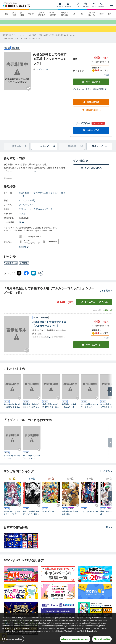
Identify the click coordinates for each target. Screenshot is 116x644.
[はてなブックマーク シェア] (34, 276)
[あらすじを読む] (35, 171)
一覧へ (108, 530)
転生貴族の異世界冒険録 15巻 (70, 516)
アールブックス (26, 208)
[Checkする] (28, 91)
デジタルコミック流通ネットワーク (36, 212)
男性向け (24, 266)
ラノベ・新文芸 (53, 14)
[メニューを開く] (111, 5)
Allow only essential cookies (75, 639)
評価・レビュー (100, 149)
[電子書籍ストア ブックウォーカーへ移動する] (14, 38)
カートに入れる (91, 85)
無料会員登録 (91, 105)
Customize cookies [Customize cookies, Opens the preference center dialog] (13, 639)
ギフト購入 (81, 164)
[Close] (111, 618)
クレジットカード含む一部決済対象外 (90, 92)
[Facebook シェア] (26, 276)
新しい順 (108, 313)
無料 (110, 14)
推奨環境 (24, 250)
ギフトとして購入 (91, 171)
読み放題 (14, 14)
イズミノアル (42, 72)
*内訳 (107, 78)
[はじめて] (78, 5)
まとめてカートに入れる (94, 305)
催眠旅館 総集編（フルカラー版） (69, 409)
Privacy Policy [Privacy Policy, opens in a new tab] (91, 631)
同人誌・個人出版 (64, 14)
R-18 (101, 14)
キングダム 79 (48, 514)
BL (74, 14)
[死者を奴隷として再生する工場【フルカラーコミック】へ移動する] (58, 38)
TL (82, 14)
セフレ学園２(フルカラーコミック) (31, 460)
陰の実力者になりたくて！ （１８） (12, 516)
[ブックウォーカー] (16, 5)
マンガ (31, 14)
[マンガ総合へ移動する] (32, 38)
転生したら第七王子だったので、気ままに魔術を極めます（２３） (31, 516)
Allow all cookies (102, 639)
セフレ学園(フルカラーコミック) (12, 460)
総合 (6, 14)
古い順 (97, 313)
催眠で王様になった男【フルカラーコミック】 (50, 409)
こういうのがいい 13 (89, 514)
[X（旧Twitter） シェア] (19, 276)
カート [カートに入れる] (91, 347)
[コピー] (41, 276)
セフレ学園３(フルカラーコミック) (89, 409)
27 (21, 225)
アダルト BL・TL (92, 14)
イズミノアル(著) (27, 203)
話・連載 (22, 14)
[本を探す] (101, 5)
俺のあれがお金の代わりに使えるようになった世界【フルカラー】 (12, 409)
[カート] (93, 5)
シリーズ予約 (82, 126)
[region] (58, 629)
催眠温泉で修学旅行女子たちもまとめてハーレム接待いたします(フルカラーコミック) (31, 409)
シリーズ (48, 149)
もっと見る (106, 293)
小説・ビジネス (42, 14)
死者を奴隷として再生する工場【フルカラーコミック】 (42, 197)
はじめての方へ (91, 113)
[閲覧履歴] (86, 5)
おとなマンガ (11, 266)
